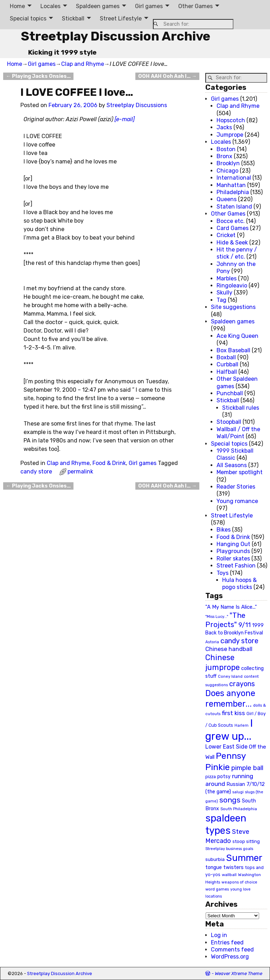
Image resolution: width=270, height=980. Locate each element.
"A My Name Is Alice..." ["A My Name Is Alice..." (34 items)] (231, 607)
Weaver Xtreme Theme (239, 973)
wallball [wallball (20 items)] (229, 875)
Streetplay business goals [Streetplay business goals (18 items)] (229, 849)
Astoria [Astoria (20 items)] (212, 642)
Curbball (227, 364)
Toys (223, 573)
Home (17, 6)
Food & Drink (109, 463)
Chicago (227, 171)
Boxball (226, 357)
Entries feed (227, 942)
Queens (227, 199)
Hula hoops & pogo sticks (239, 584)
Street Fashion (236, 566)
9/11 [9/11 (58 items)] (245, 625)
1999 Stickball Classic (235, 454)
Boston (226, 149)
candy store (36, 472)
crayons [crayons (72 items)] (242, 684)
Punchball (230, 393)
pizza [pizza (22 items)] (211, 777)
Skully (224, 293)
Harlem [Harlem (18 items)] (242, 725)
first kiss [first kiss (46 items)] (233, 713)
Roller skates (233, 559)
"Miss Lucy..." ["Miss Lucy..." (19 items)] (217, 616)
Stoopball (229, 422)
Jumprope (230, 135)
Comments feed (232, 950)
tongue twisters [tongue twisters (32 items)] (224, 867)
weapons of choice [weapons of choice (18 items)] (239, 882)
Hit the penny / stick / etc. (237, 253)
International (234, 178)
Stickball (73, 18)
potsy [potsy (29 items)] (224, 776)
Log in (219, 935)
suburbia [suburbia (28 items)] (215, 859)
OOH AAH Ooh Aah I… (167, 76)
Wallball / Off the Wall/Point (238, 433)
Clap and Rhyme (83, 64)
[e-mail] (125, 119)
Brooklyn (228, 163)
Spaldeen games (98, 6)
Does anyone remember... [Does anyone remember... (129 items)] (230, 699)
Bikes (224, 530)
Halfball (227, 372)
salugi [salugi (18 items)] (238, 792)
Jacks (224, 127)
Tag (221, 300)
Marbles (227, 278)
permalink (80, 472)
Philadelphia (233, 192)
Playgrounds (233, 551)
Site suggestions (233, 307)
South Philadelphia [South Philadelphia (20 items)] (239, 809)
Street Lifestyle (121, 18)
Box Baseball (233, 350)
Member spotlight (240, 472)
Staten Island (234, 207)
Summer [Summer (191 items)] (244, 858)
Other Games (195, 6)
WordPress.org (230, 957)
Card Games (233, 228)
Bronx (224, 156)
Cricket (226, 235)
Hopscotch (231, 120)
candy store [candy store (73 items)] (239, 641)
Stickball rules (241, 408)
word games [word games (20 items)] (217, 889)
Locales (50, 6)
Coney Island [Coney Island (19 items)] (230, 676)
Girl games (149, 6)
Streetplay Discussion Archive (115, 36)
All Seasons (232, 465)
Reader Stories (236, 487)
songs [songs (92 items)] (230, 800)
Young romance (237, 501)
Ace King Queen (237, 336)
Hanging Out (233, 544)
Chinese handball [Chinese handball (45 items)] (229, 649)
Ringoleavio (232, 286)
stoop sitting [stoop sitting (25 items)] (246, 841)
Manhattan (231, 185)
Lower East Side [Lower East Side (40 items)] (226, 747)
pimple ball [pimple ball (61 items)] (247, 768)
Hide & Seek (232, 243)
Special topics (28, 18)
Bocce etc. (231, 221)
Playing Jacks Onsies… (38, 76)
